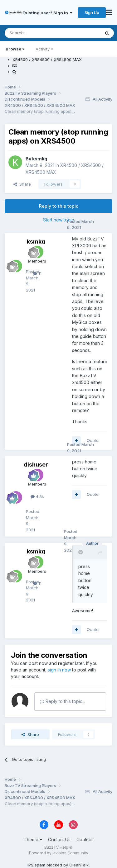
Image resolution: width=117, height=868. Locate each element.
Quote (93, 440)
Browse (15, 49)
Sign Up (92, 12)
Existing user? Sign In (47, 13)
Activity (44, 49)
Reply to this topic (59, 206)
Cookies (85, 840)
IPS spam (36, 865)
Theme (33, 840)
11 (37, 273)
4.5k (37, 496)
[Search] (37, 33)
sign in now (59, 670)
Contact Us (59, 840)
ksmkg (40, 159)
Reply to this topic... (63, 701)
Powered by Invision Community (59, 853)
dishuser (36, 465)
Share (22, 184)
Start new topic (58, 220)
